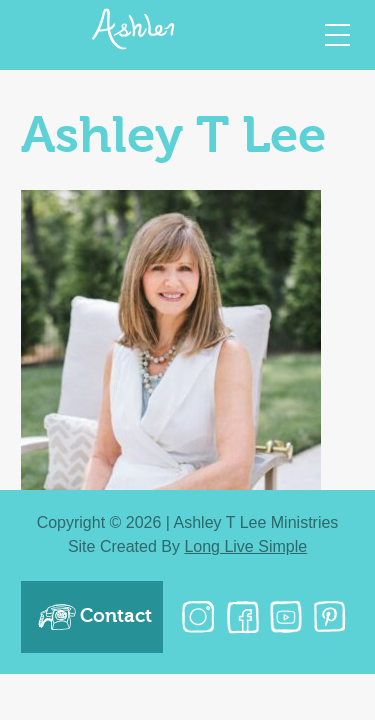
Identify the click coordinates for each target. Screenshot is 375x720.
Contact (94, 617)
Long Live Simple (245, 546)
